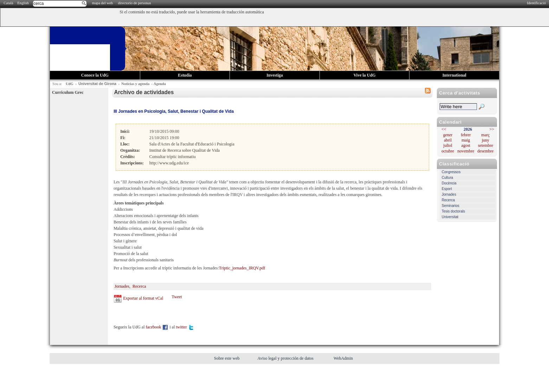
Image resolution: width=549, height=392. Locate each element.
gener (448, 135)
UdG (70, 84)
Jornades (449, 194)
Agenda (160, 84)
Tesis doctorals (453, 211)
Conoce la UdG (95, 75)
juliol (448, 145)
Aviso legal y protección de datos (286, 358)
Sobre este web (227, 358)
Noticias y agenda (135, 84)
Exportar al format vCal (143, 298)
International (454, 75)
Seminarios (451, 206)
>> (492, 129)
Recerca (448, 200)
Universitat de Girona (97, 84)
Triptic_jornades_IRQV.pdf (242, 268)
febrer (466, 135)
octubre (448, 151)
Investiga (275, 75)
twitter (185, 327)
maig (466, 140)
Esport (447, 189)
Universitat (450, 217)
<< (444, 129)
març (485, 135)
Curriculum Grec (68, 92)
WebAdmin (343, 358)
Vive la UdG (365, 75)
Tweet (177, 297)
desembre (485, 151)
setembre (486, 145)
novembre (466, 151)
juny (486, 140)
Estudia (185, 75)
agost (466, 145)
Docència (449, 183)
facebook (157, 327)
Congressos (451, 172)
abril (448, 140)
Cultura (447, 178)
